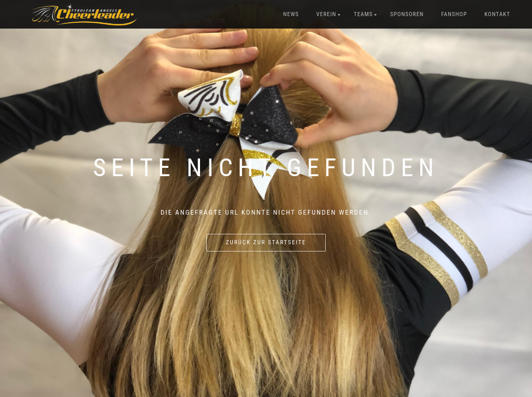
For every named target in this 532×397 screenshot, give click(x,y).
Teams (363, 14)
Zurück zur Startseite (266, 242)
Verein (327, 14)
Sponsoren (407, 14)
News (291, 14)
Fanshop (454, 14)
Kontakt (497, 14)
